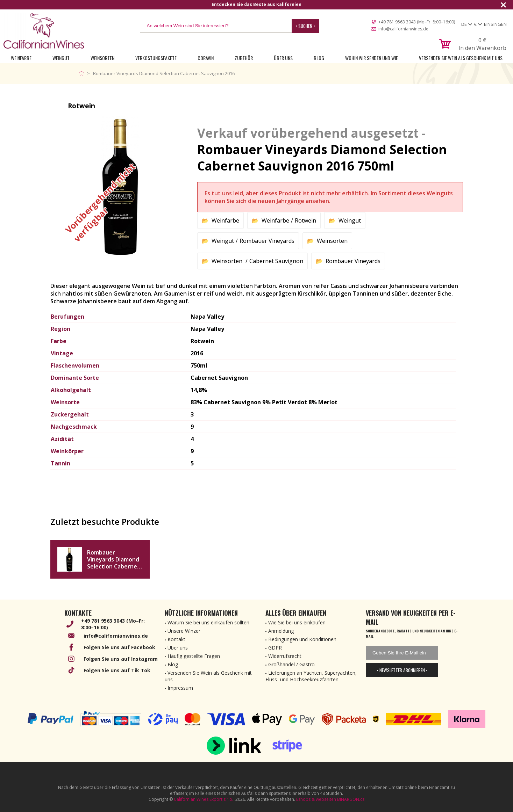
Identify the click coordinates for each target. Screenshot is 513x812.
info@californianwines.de (403, 29)
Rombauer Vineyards (267, 241)
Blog (319, 58)
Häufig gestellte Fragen (194, 656)
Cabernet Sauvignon (276, 261)
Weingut (61, 58)
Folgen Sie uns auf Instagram (121, 659)
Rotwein (305, 220)
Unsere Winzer (184, 631)
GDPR (275, 648)
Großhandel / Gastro (291, 664)
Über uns (283, 58)
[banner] (44, 31)
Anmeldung (281, 631)
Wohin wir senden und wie (372, 58)
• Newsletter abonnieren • (402, 670)
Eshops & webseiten (316, 799)
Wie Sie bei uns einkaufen (297, 622)
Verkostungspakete (156, 58)
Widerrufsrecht (285, 656)
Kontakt (176, 639)
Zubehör (244, 58)
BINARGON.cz (351, 799)
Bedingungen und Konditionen (302, 639)
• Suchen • (305, 26)
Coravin (206, 58)
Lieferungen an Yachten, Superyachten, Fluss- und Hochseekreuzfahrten (311, 676)
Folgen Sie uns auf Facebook (119, 647)
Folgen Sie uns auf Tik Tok (117, 670)
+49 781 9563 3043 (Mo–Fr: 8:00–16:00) (417, 22)
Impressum (180, 688)
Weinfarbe (21, 58)
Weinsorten (102, 58)
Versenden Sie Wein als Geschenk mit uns (461, 58)
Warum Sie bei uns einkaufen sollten (208, 622)
